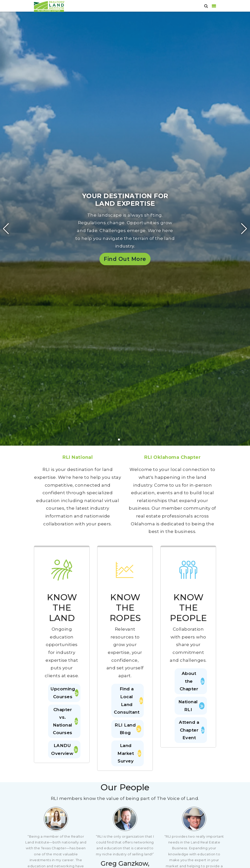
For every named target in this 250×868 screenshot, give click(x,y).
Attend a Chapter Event (192, 730)
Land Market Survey (129, 753)
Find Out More (125, 259)
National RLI (191, 706)
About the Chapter (192, 681)
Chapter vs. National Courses (65, 721)
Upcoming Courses (64, 693)
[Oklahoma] (49, 6)
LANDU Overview (65, 749)
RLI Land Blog (128, 729)
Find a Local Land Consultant (128, 700)
